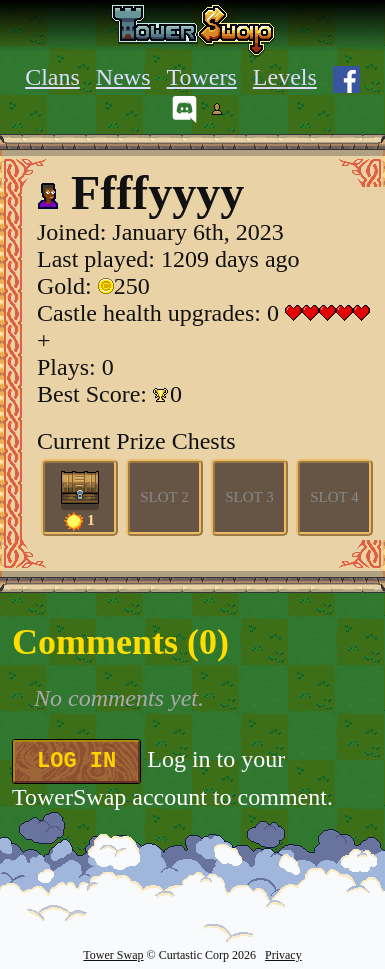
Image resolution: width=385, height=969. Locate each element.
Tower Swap (113, 955)
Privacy (283, 955)
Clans (52, 77)
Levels (285, 77)
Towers (202, 77)
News (123, 77)
